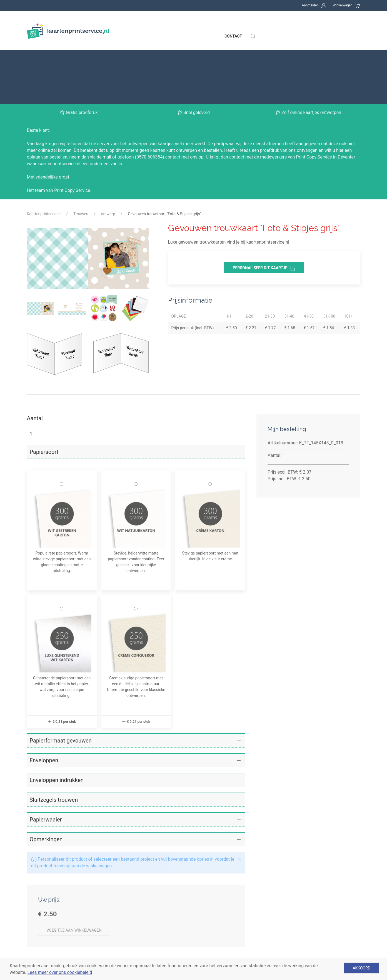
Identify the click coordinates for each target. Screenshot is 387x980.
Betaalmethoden (43, 933)
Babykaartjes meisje (219, 924)
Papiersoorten (127, 933)
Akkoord (361, 968)
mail (107, 92)
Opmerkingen (46, 775)
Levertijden (38, 924)
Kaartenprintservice (44, 149)
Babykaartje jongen (218, 933)
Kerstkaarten (212, 952)
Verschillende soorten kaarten (143, 924)
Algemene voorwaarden (50, 952)
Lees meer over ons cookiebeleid (60, 972)
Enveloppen (44, 696)
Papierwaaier (46, 755)
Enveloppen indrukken (57, 716)
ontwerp (108, 149)
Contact (233, 25)
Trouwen (81, 149)
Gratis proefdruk (129, 952)
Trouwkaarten (213, 943)
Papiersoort (44, 387)
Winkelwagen (343, 5)
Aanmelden (310, 5)
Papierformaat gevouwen (61, 676)
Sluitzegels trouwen (54, 735)
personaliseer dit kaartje (264, 204)
